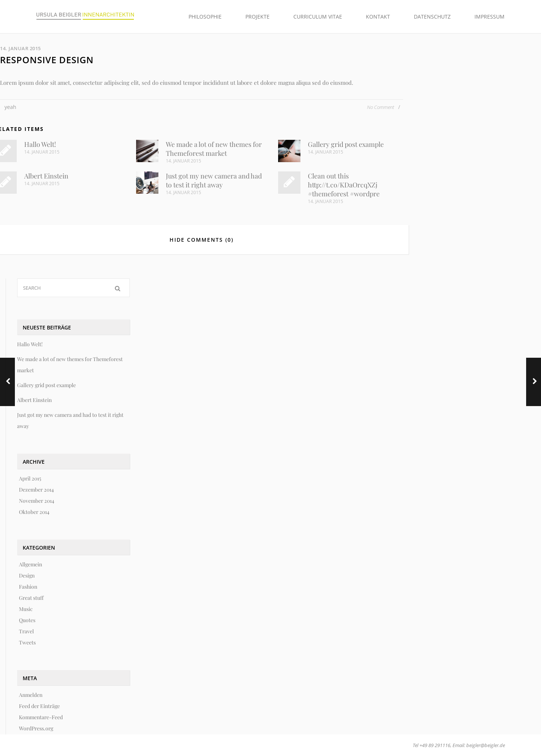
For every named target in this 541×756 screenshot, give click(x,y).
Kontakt (378, 17)
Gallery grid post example (346, 144)
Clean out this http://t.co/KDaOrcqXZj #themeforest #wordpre (344, 185)
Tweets (27, 642)
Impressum (490, 17)
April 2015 (30, 478)
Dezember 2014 (36, 490)
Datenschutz (432, 17)
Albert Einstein (46, 176)
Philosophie (205, 17)
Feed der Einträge (39, 706)
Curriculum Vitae (318, 17)
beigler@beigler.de (486, 745)
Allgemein (30, 564)
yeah (10, 107)
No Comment (381, 107)
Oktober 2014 (34, 512)
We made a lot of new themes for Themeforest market (214, 149)
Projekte (257, 17)
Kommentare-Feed (41, 717)
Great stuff (31, 598)
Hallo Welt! (40, 144)
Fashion (28, 587)
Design (27, 575)
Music (26, 609)
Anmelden (31, 695)
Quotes (27, 620)
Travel (26, 631)
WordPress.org (36, 728)
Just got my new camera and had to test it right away (214, 180)
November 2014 (37, 501)
